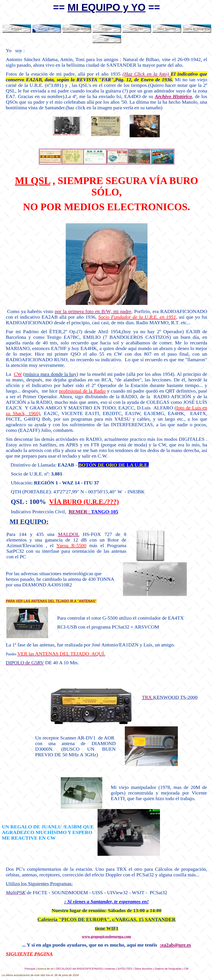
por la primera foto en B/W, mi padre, (94, 311)
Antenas (110, 969)
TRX (147, 697)
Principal (30, 969)
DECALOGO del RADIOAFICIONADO (79, 969)
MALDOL (69, 534)
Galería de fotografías (168, 969)
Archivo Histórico (173, 96)
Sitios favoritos (143, 969)
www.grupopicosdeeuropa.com (106, 937)
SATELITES (125, 969)
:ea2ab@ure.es (175, 945)
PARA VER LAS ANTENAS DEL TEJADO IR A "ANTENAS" (51, 601)
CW (186, 969)
